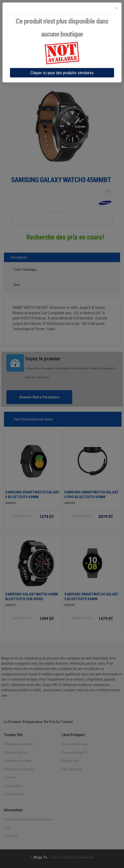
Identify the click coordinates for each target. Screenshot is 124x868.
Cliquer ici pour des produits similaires (62, 73)
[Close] (117, 8)
